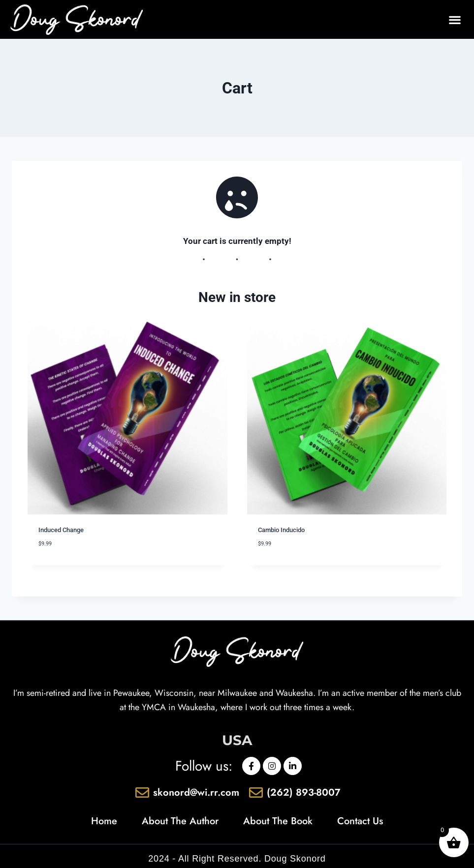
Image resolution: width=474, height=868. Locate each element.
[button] (455, 19)
